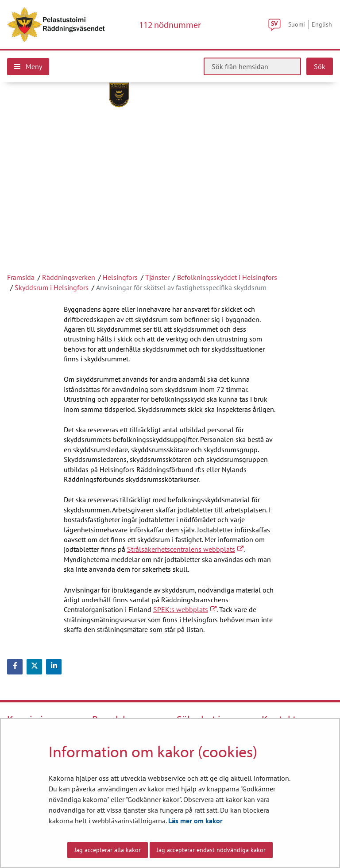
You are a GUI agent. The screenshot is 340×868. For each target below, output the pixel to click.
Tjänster (157, 277)
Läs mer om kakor (195, 821)
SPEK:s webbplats (185, 609)
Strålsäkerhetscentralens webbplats (185, 549)
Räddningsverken (69, 277)
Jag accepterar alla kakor (108, 850)
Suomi (297, 24)
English (322, 24)
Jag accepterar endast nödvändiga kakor (211, 850)
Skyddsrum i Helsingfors (52, 287)
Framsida (21, 277)
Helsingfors (120, 277)
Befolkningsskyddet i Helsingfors (227, 277)
